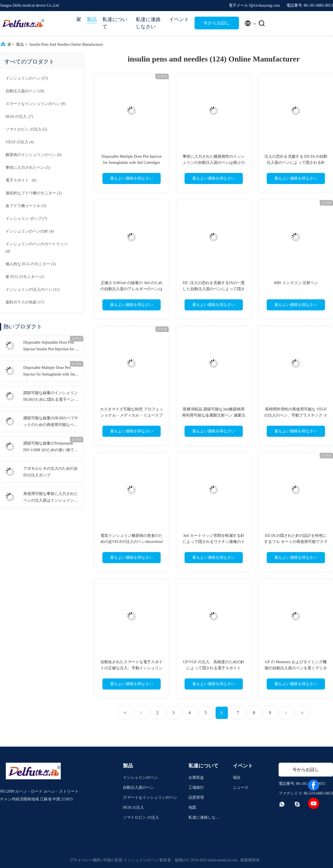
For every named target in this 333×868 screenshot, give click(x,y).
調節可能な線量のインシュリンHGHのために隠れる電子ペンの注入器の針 (51, 397)
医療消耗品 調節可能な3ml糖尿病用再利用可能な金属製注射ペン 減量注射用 (214, 415)
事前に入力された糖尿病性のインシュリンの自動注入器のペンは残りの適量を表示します (214, 163)
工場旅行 (196, 787)
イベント (179, 19)
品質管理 (196, 797)
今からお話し (217, 23)
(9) (36, 104)
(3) (26, 206)
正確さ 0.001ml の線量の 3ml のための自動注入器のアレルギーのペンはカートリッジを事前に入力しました (132, 289)
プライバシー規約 (85, 860)
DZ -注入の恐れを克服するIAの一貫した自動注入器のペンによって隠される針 (214, 289)
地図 (192, 807)
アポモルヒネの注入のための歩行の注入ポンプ (51, 472)
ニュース (241, 787)
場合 (237, 778)
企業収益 (196, 778)
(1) (31, 264)
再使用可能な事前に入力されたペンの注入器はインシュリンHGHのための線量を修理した (51, 498)
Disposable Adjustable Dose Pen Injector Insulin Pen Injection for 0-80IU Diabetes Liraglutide (51, 346)
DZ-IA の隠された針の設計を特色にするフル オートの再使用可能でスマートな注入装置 (296, 542)
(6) (34, 155)
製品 (92, 19)
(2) (34, 193)
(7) (19, 117)
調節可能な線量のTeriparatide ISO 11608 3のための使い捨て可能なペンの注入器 (51, 447)
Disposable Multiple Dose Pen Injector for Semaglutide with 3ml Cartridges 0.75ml (50, 372)
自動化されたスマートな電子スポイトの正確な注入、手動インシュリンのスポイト (132, 668)
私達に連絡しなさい (148, 23)
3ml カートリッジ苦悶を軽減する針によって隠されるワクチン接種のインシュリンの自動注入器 (214, 542)
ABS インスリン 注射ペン (296, 283)
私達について (115, 23)
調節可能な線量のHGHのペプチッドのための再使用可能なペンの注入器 (51, 422)
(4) (20, 142)
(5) (26, 129)
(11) (32, 289)
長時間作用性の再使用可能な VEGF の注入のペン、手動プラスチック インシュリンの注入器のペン (296, 415)
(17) (25, 302)
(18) (25, 91)
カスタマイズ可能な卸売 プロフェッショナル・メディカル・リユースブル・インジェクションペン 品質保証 (132, 415)
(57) (27, 78)
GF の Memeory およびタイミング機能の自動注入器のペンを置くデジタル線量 (296, 668)
